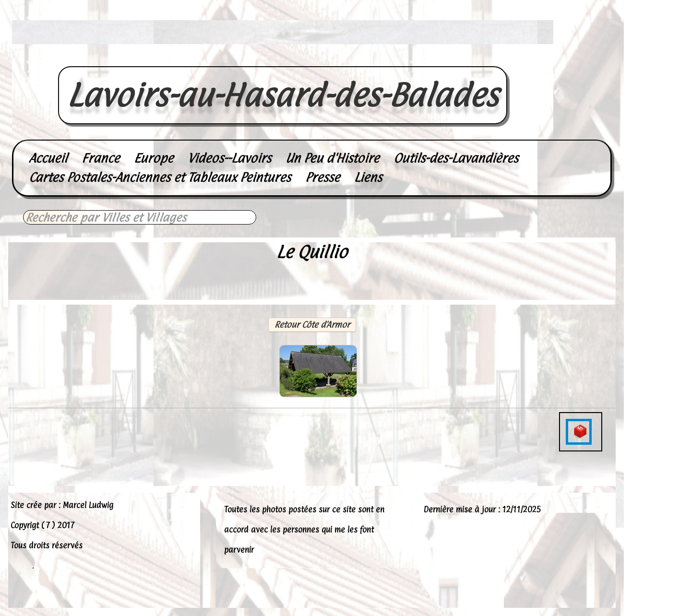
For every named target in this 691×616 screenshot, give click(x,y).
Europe (154, 158)
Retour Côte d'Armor (312, 325)
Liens (368, 177)
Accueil (48, 158)
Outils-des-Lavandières (456, 158)
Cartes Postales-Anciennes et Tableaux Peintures (160, 177)
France (101, 158)
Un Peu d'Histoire (332, 158)
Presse (322, 177)
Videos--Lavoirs (229, 158)
